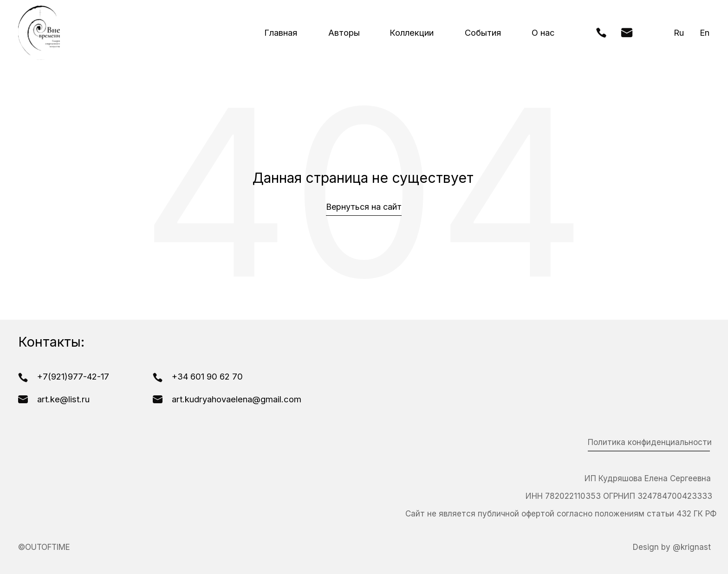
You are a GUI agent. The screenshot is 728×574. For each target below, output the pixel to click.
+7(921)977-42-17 (73, 376)
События (483, 32)
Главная (281, 32)
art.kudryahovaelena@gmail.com (237, 399)
